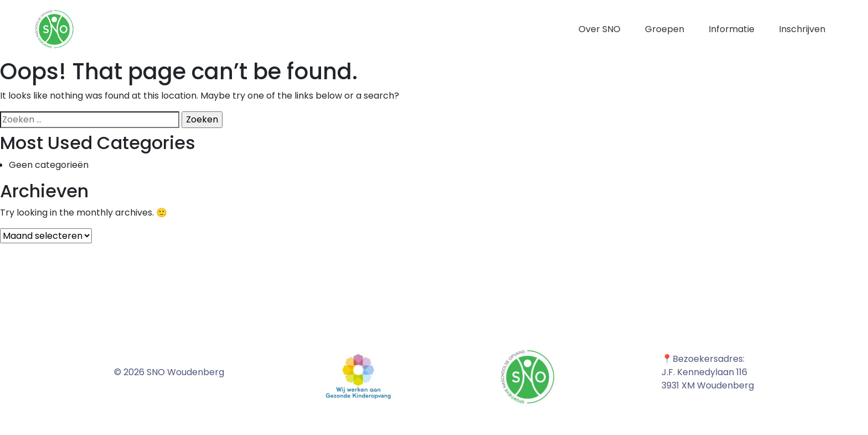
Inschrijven (802, 29)
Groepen (665, 29)
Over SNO (600, 29)
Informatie (732, 29)
